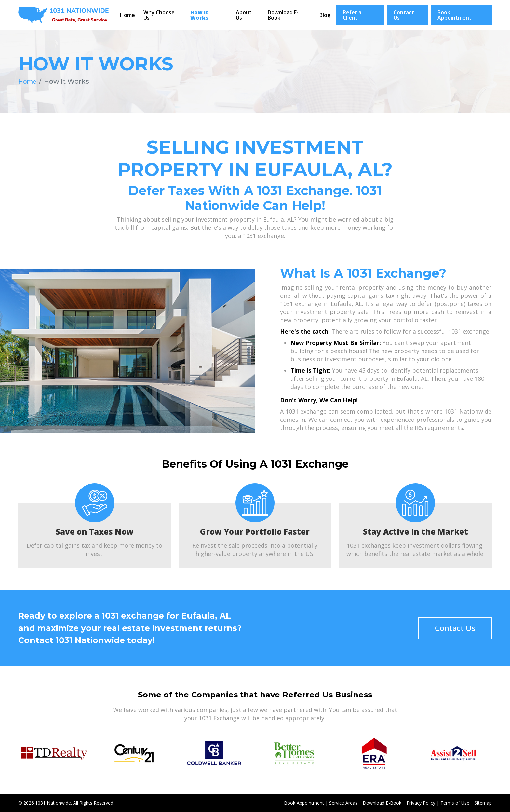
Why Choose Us (159, 15)
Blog (325, 15)
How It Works (199, 15)
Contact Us (404, 15)
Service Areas (343, 803)
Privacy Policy (421, 803)
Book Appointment (455, 15)
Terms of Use (455, 803)
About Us (244, 15)
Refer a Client (352, 15)
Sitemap (483, 803)
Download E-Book (283, 15)
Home (127, 15)
